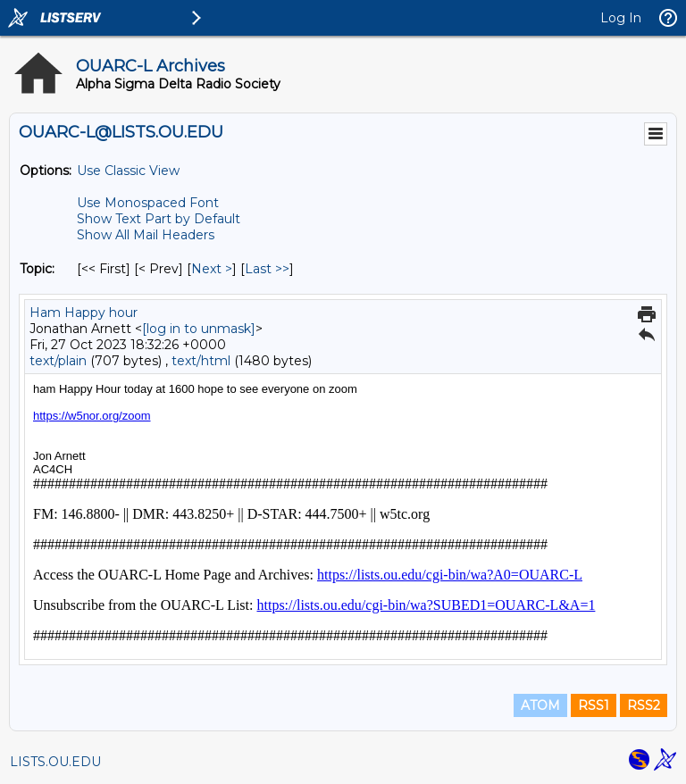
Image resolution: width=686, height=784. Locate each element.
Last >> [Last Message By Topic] (267, 269)
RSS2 (644, 705)
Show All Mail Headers (146, 235)
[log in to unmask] (199, 329)
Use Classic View (128, 171)
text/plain (58, 361)
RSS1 (594, 705)
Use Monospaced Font (148, 203)
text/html (201, 361)
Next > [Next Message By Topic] (212, 269)
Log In (621, 18)
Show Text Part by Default (159, 219)
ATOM (540, 705)
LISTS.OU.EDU (55, 762)
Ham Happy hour (84, 313)
